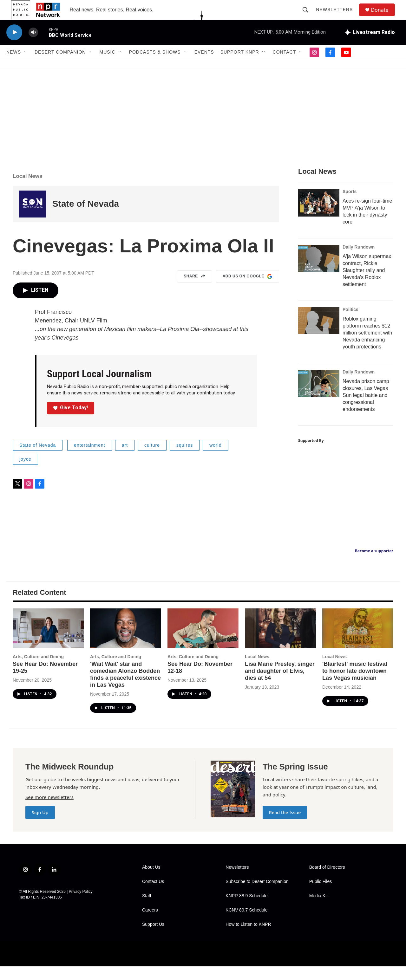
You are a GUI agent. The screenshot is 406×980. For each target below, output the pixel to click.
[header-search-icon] (308, 16)
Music (107, 66)
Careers (150, 924)
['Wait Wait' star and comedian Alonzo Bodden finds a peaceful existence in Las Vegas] (126, 642)
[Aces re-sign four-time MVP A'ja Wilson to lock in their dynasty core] (319, 217)
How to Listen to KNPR (248, 938)
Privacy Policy (81, 905)
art (125, 459)
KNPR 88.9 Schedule (246, 909)
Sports (350, 205)
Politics (350, 323)
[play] (14, 46)
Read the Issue (285, 826)
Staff (147, 909)
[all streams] (370, 46)
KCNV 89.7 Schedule (246, 924)
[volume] (33, 46)
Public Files (321, 895)
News (14, 66)
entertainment (90, 459)
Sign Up (40, 826)
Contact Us (153, 895)
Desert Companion (60, 66)
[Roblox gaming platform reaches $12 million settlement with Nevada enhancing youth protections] (319, 334)
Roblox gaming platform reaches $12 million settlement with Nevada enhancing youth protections (367, 346)
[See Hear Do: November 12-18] (203, 642)
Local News (28, 190)
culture (152, 459)
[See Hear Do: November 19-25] (48, 642)
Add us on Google (248, 290)
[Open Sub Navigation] (26, 66)
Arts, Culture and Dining (38, 670)
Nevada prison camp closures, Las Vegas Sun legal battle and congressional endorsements (366, 409)
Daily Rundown (359, 261)
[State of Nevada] (33, 218)
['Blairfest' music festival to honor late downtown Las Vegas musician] (358, 642)
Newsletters (337, 16)
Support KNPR (240, 66)
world (215, 459)
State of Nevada (86, 218)
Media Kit (318, 909)
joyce (25, 473)
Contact (285, 66)
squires (185, 459)
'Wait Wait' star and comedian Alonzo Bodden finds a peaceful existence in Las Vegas (125, 688)
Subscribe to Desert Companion (257, 895)
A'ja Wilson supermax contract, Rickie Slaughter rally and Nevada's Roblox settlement (367, 284)
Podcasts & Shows (155, 66)
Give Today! (71, 421)
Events (204, 66)
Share (195, 290)
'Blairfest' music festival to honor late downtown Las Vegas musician (355, 685)
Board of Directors (327, 881)
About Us (151, 881)
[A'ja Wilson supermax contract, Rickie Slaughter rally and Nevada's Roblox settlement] (319, 272)
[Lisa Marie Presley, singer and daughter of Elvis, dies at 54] (280, 642)
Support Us (153, 938)
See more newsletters (49, 811)
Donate (383, 17)
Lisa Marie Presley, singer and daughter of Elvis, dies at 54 (280, 685)
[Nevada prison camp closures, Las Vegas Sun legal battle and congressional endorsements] (319, 397)
